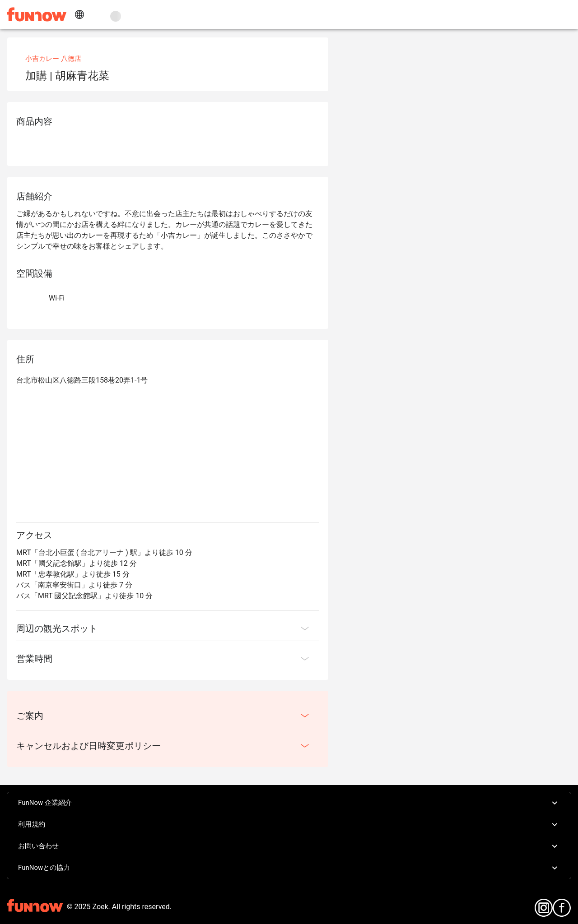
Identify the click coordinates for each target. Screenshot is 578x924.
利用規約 (289, 825)
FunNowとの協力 (289, 868)
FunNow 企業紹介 (289, 803)
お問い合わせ (289, 846)
